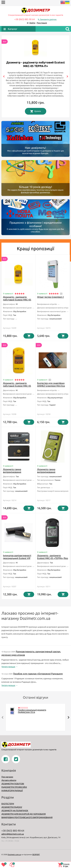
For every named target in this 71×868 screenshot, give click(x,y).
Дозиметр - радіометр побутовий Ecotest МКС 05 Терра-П (17, 386)
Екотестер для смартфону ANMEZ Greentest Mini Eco (51, 384)
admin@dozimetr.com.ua (13, 834)
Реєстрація (42, 23)
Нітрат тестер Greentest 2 (50, 297)
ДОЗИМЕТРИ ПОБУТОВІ (13, 784)
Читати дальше (8, 667)
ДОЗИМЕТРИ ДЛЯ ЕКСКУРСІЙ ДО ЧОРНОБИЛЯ (24, 814)
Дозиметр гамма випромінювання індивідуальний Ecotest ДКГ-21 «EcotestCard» (16, 473)
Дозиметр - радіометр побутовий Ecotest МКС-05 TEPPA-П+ (17, 300)
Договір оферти (9, 780)
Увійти (32, 23)
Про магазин (7, 777)
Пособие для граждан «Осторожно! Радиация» (38, 674)
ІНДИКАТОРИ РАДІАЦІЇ (12, 791)
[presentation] (4, 76)
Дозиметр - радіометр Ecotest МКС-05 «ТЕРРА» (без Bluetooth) (53, 558)
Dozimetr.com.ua (14, 854)
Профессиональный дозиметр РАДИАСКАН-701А (32, 711)
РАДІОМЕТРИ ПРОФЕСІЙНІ (14, 787)
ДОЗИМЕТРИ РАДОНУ (12, 807)
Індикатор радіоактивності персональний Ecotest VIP (17, 557)
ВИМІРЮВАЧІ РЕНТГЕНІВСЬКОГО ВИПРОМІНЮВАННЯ (27, 817)
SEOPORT (36, 854)
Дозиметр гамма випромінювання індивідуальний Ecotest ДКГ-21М (50, 473)
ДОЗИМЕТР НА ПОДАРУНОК (15, 811)
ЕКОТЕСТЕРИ (8, 804)
